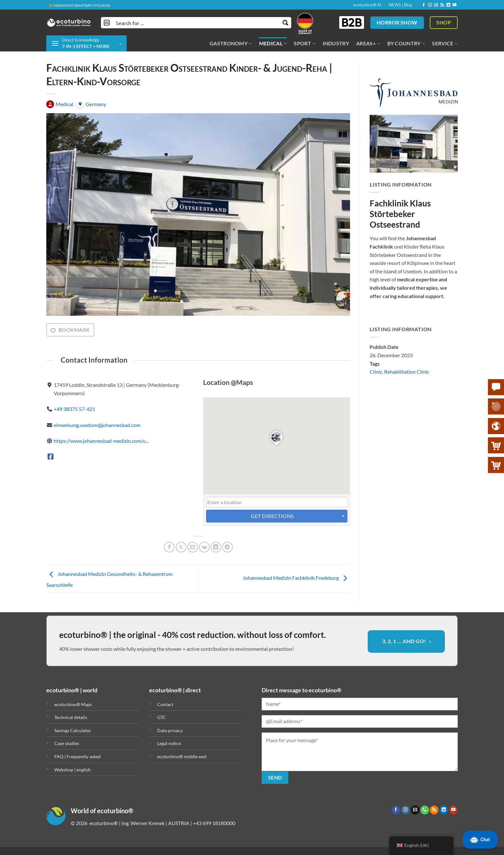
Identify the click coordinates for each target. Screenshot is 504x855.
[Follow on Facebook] (424, 5)
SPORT (305, 43)
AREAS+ (368, 43)
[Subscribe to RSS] (442, 5)
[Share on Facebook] (169, 547)
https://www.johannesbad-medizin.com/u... (101, 441)
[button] (86, 43)
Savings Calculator (73, 730)
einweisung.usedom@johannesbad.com (97, 425)
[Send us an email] (436, 5)
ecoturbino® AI (367, 5)
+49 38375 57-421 (74, 409)
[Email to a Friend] (193, 547)
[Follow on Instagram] (430, 5)
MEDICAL (273, 43)
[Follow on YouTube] (455, 5)
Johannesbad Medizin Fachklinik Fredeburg (296, 578)
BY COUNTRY (406, 43)
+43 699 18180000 (214, 823)
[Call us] (425, 810)
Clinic (376, 372)
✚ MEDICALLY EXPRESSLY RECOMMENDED (87, 5)
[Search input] (196, 23)
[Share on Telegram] (227, 547)
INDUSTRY (336, 43)
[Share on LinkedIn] (216, 547)
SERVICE (445, 43)
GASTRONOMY (231, 43)
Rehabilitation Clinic (407, 372)
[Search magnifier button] (286, 23)
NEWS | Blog (400, 5)
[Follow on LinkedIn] (448, 5)
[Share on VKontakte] (204, 547)
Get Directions (272, 516)
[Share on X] (181, 547)
